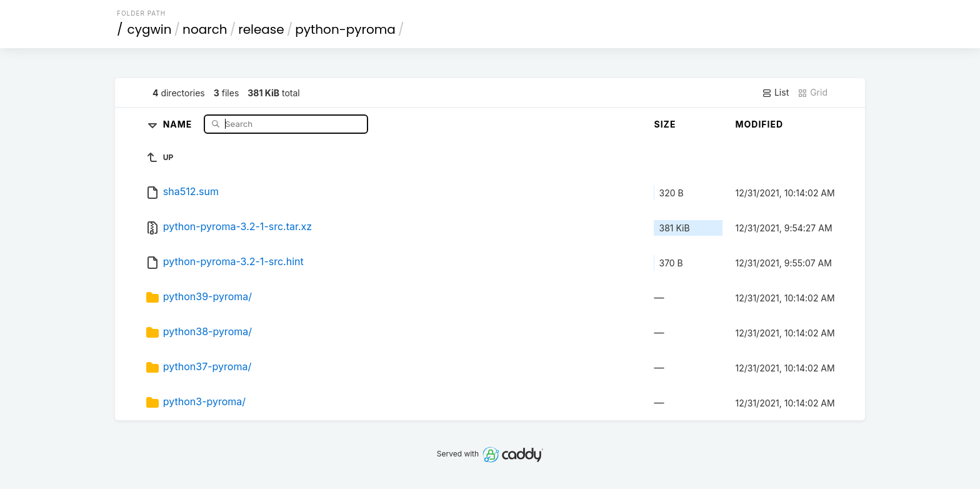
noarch (205, 29)
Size (665, 124)
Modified (759, 124)
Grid (812, 93)
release (261, 29)
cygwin (150, 29)
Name (179, 124)
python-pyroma (345, 29)
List (775, 93)
